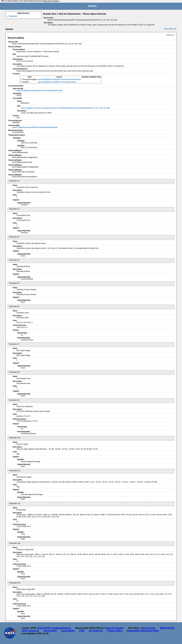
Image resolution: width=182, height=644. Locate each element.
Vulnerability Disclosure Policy (143, 631)
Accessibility (68, 631)
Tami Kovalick (148, 628)
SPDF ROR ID (167, 628)
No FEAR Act (96, 631)
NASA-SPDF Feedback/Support (54, 628)
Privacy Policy (115, 631)
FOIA (82, 631)
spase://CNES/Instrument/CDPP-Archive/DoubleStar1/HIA (35, 127)
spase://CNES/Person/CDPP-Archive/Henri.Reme (57, 82)
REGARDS (13, 16)
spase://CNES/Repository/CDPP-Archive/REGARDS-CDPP (39, 91)
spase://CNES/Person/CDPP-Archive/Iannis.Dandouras (59, 79)
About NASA (50, 631)
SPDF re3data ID (30, 631)
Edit (175, 29)
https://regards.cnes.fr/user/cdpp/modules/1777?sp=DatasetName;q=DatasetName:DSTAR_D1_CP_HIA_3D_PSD (65, 108)
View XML (168, 29)
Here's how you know (51, 1)
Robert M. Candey (114, 628)
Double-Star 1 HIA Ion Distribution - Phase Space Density (75, 14)
